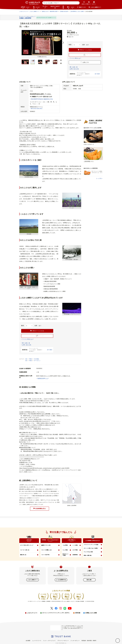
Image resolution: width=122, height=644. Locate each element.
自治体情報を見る (40, 509)
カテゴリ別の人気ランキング (27, 545)
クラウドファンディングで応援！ (91, 545)
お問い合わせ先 (74, 69)
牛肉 (31, 359)
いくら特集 (75, 545)
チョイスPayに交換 (88, 552)
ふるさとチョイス (32, 613)
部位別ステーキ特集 (66, 555)
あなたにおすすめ (55, 7)
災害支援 (78, 613)
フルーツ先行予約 (45, 555)
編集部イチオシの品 (46, 545)
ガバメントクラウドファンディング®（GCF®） (56, 613)
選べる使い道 (74, 67)
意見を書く (89, 580)
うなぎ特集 (65, 545)
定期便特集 (75, 555)
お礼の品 (26, 7)
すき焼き (37, 359)
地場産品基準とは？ (43, 378)
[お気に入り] (118, 641)
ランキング (45, 7)
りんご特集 (65, 550)
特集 (63, 7)
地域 (37, 7)
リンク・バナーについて (49, 640)
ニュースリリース (37, 640)
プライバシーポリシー (63, 640)
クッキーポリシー (75, 640)
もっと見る (99, 178)
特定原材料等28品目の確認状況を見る (42, 99)
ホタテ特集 (75, 550)
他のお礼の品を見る (37, 108)
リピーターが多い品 (25, 550)
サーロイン (37, 361)
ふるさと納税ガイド (33, 580)
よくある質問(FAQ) (61, 580)
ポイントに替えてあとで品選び (91, 548)
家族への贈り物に (88, 555)
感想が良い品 (23, 555)
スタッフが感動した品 (46, 550)
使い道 (71, 7)
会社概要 (28, 640)
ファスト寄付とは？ (76, 58)
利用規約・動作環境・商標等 (89, 640)
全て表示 (97, 74)
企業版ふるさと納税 (91, 613)
